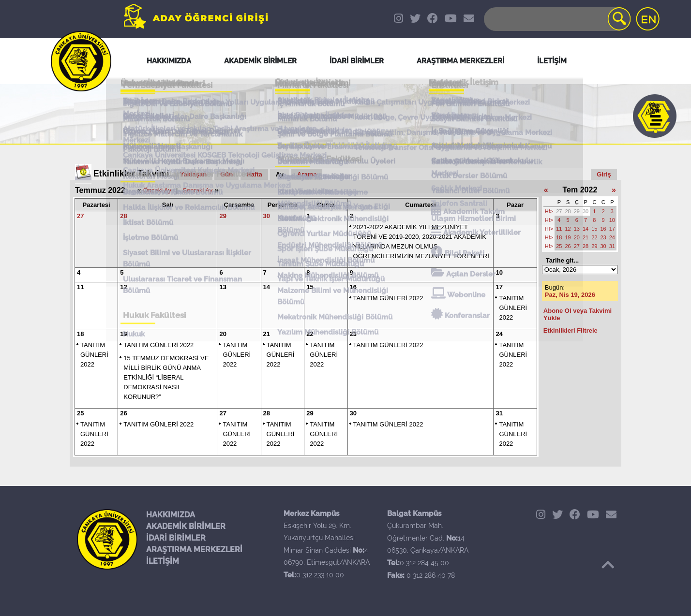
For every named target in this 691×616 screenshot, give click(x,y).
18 (80, 334)
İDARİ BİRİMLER (176, 538)
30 (267, 216)
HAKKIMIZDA (171, 515)
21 (267, 334)
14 (267, 287)
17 (499, 287)
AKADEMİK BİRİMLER (186, 526)
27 (80, 216)
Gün (226, 174)
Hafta (254, 174)
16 (353, 287)
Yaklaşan (194, 174)
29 (223, 216)
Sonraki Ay (197, 190)
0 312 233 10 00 (320, 575)
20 (223, 334)
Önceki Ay (157, 190)
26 (123, 413)
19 (123, 334)
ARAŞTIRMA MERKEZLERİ (194, 550)
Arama (307, 174)
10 (499, 272)
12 (123, 287)
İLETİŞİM (163, 561)
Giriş (604, 174)
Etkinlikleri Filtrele (571, 330)
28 (123, 216)
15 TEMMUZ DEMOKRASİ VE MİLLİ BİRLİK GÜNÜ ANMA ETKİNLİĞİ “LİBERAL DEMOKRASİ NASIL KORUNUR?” (166, 377)
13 (223, 287)
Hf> (549, 211)
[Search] (556, 19)
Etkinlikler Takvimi (131, 174)
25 (80, 413)
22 (310, 334)
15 (310, 287)
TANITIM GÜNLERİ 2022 (388, 298)
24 (499, 334)
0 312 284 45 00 (424, 563)
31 (499, 413)
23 (353, 334)
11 (80, 287)
